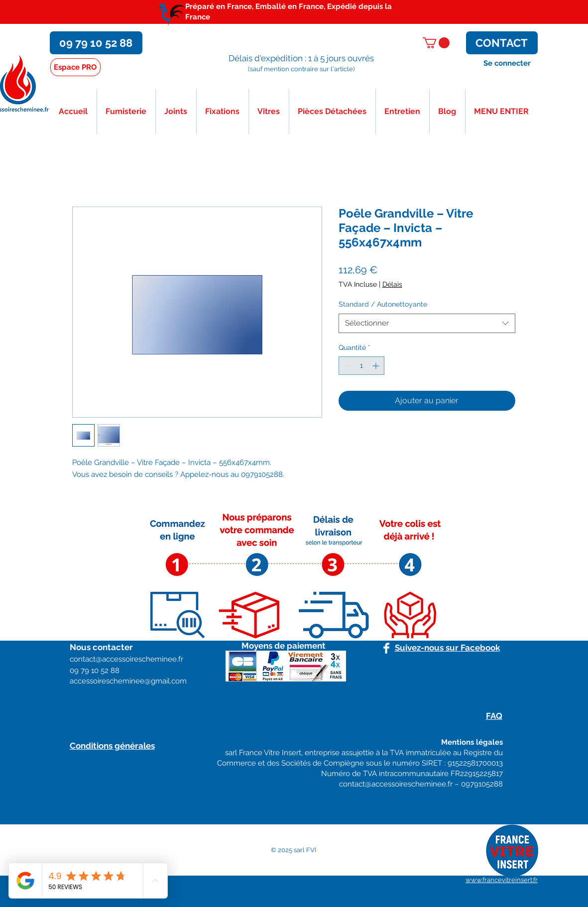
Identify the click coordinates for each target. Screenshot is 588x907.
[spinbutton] (361, 366)
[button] (436, 43)
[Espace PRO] (75, 67)
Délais (392, 284)
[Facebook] (386, 648)
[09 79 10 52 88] (96, 43)
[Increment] (377, 366)
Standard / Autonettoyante (383, 304)
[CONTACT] (502, 43)
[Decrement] (346, 366)
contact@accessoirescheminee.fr (396, 784)
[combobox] (427, 323)
